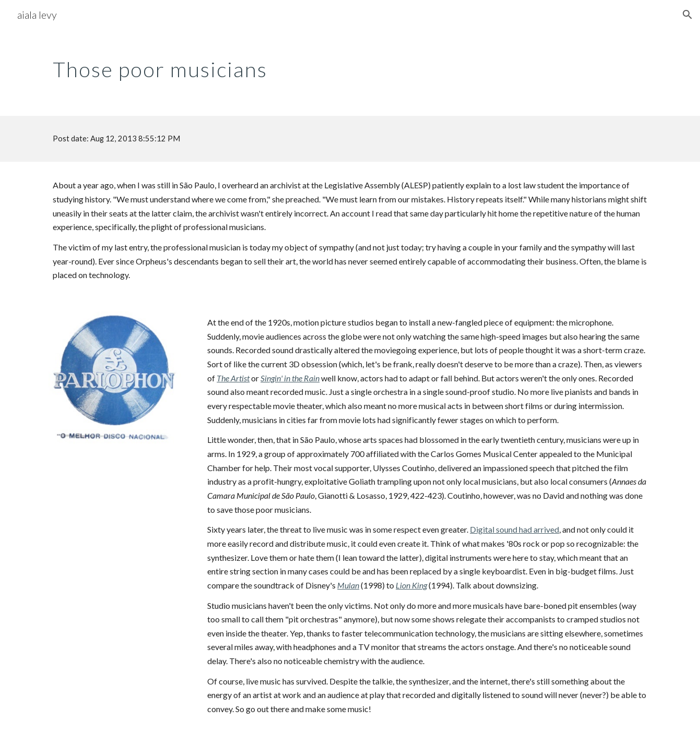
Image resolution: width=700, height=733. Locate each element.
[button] (687, 15)
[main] (350, 65)
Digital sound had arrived (514, 529)
